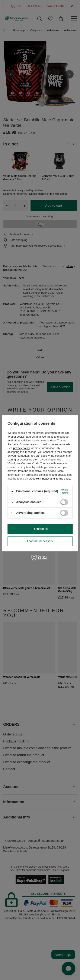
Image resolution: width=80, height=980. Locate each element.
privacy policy (22, 448)
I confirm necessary (40, 541)
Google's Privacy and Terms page (49, 479)
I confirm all (40, 529)
